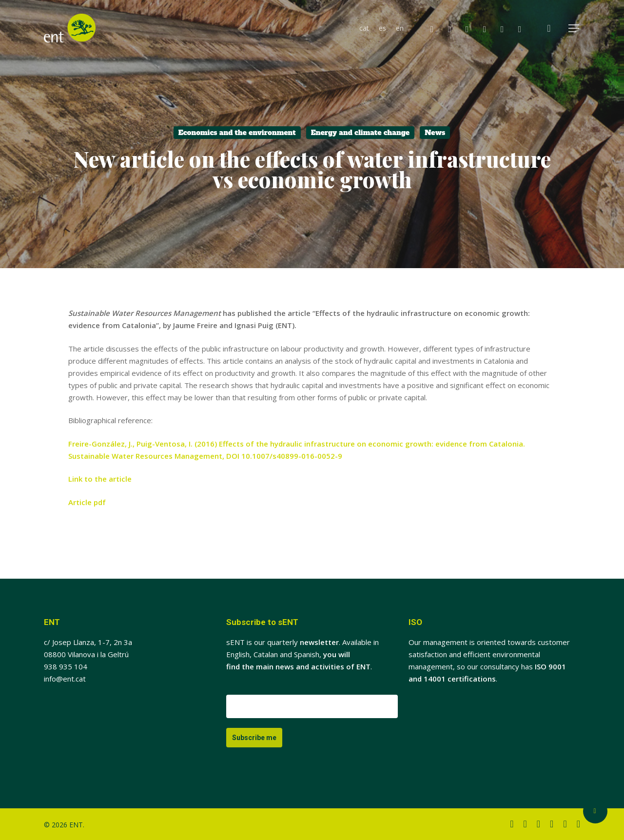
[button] (574, 29)
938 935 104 (66, 666)
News (435, 133)
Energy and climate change (360, 133)
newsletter (319, 642)
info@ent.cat (65, 679)
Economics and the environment (237, 133)
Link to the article (100, 479)
